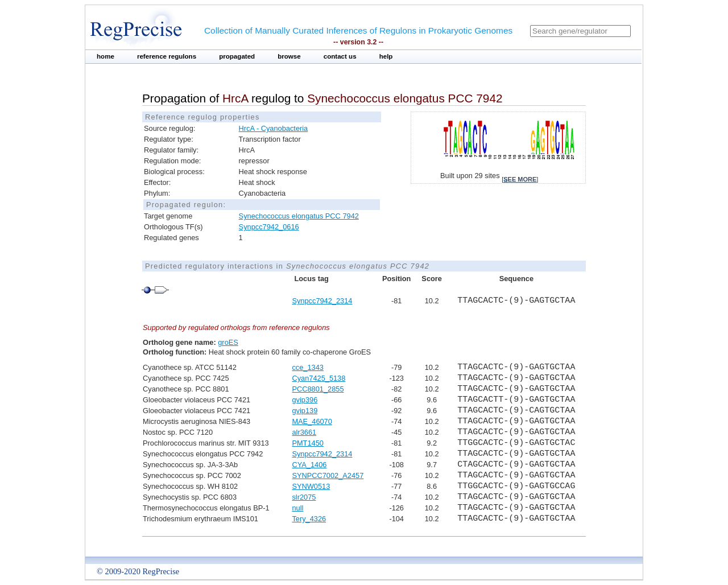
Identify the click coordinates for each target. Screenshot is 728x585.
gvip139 (305, 411)
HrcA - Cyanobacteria (274, 128)
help (386, 56)
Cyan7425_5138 (318, 378)
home (106, 56)
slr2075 (304, 497)
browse (289, 56)
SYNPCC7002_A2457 (328, 475)
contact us (340, 56)
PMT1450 (307, 443)
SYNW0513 (311, 486)
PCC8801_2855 (318, 389)
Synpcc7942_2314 (322, 301)
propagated (237, 56)
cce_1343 (308, 367)
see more (520, 179)
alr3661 (304, 432)
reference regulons (167, 56)
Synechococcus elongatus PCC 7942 (299, 216)
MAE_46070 (312, 421)
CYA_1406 (309, 465)
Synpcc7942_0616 (269, 227)
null (297, 508)
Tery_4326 (309, 519)
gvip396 (305, 400)
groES (228, 342)
